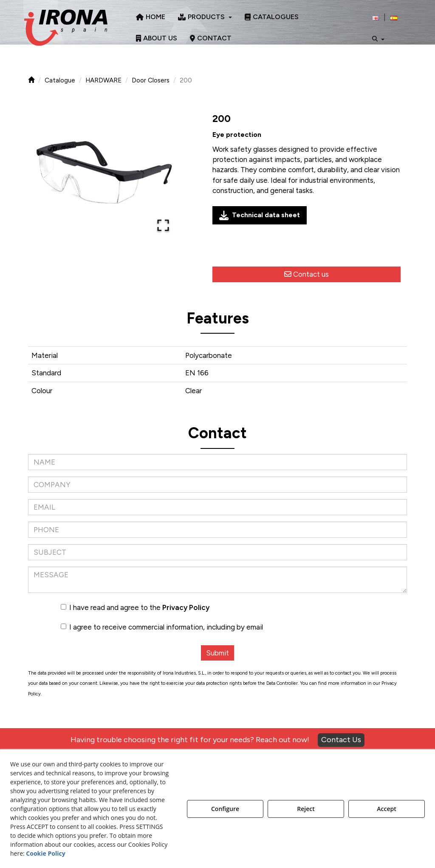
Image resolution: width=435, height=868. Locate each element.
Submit (217, 653)
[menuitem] (151, 17)
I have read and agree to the (135, 607)
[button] (66, 28)
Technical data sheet (260, 216)
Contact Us (341, 740)
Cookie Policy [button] (45, 853)
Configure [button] (225, 809)
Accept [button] (386, 809)
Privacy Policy (186, 607)
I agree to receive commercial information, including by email (162, 627)
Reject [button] (306, 809)
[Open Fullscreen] (163, 225)
